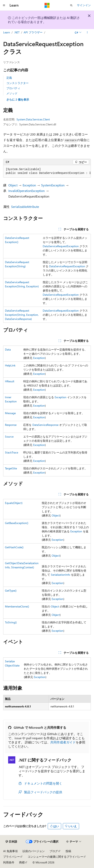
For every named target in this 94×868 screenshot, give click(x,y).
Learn (7, 32)
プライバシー (12, 857)
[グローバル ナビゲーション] (4, 5)
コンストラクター (17, 83)
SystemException (53, 185)
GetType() (11, 590)
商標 (22, 862)
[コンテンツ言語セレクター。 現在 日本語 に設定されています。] (11, 842)
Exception (29, 185)
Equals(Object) (14, 503)
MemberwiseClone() (17, 606)
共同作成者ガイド (63, 742)
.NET (17, 32)
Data (8, 349)
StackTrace (12, 452)
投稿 (68, 851)
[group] (47, 171)
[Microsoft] (47, 5)
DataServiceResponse (45, 425)
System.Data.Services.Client (33, 119)
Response (11, 425)
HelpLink (10, 365)
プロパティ (13, 88)
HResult (10, 381)
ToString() (11, 622)
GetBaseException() (17, 523)
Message (10, 413)
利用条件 (9, 862)
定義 (9, 78)
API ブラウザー (33, 32)
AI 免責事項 (10, 851)
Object (13, 185)
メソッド (12, 93)
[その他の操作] (87, 32)
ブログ (54, 851)
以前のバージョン (34, 851)
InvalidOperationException (27, 191)
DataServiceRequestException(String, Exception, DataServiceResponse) (22, 315)
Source (9, 436)
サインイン (84, 5)
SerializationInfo (61, 575)
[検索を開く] (71, 5)
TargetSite (11, 468)
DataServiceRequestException (61, 246)
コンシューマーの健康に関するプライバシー (55, 857)
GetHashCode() (14, 547)
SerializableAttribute (25, 207)
